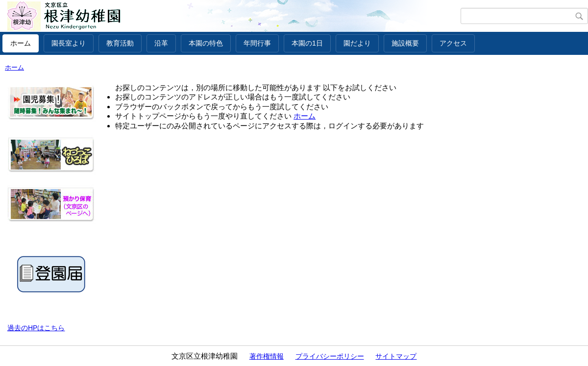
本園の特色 (206, 43)
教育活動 (120, 43)
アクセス (453, 43)
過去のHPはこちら (36, 328)
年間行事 (257, 43)
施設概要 (405, 43)
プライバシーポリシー (330, 356)
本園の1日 (307, 43)
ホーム (21, 43)
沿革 (161, 43)
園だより (357, 43)
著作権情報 (267, 356)
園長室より (69, 43)
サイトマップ (396, 356)
